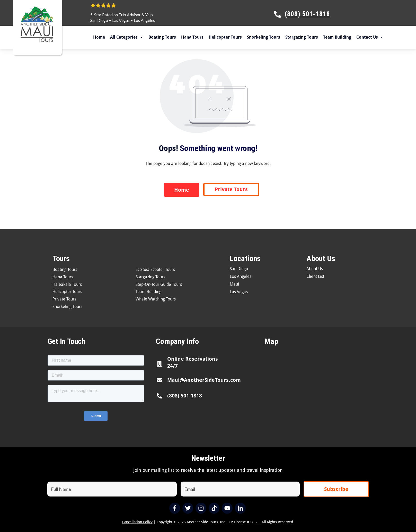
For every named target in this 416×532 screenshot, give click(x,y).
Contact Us (370, 37)
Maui (234, 284)
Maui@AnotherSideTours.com (204, 380)
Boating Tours (162, 37)
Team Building (337, 37)
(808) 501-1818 (185, 396)
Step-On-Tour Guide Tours (159, 284)
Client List (315, 276)
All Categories (127, 37)
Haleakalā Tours (67, 284)
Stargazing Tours (302, 37)
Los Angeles (144, 20)
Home (99, 37)
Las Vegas (121, 20)
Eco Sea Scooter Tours (155, 269)
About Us (315, 269)
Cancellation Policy (137, 522)
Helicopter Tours (225, 37)
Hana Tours (192, 37)
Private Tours (64, 299)
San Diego (99, 20)
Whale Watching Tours (156, 299)
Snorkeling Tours (264, 37)
